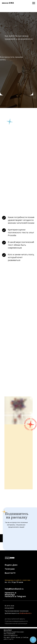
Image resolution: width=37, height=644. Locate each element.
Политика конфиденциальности (16, 621)
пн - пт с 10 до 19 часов (14, 582)
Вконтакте (10, 573)
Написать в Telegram (15, 596)
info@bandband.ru (25, 613)
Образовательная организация (16, 623)
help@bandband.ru (14, 589)
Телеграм (10, 569)
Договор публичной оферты (15, 619)
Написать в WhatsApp (10, 594)
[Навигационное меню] (34, 3)
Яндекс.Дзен (11, 565)
